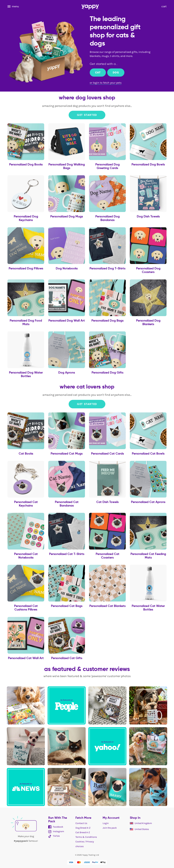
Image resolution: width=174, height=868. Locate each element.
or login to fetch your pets (106, 83)
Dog (116, 72)
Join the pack (110, 828)
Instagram (56, 831)
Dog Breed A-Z (83, 828)
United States (139, 829)
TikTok (54, 836)
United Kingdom (141, 823)
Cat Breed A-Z (83, 832)
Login (106, 823)
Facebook (56, 827)
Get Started (87, 115)
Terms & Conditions (86, 837)
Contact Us (81, 823)
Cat (98, 72)
